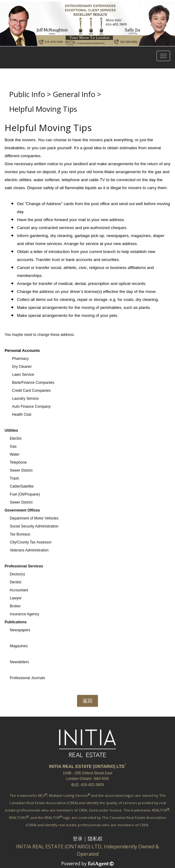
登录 (78, 839)
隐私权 (95, 839)
